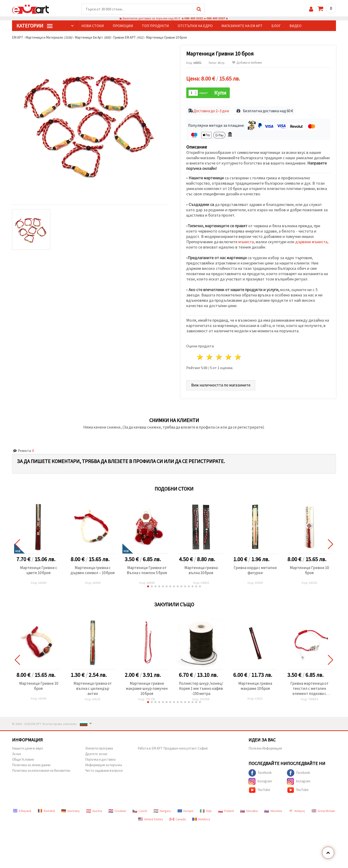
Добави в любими (247, 63)
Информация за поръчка (104, 765)
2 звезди (210, 357)
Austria (94, 811)
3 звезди (219, 357)
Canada (178, 819)
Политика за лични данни (31, 765)
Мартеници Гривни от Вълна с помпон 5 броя (147, 570)
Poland (226, 811)
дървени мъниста (311, 242)
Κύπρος (297, 811)
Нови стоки (93, 26)
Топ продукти (155, 26)
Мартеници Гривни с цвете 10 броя (39, 570)
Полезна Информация (265, 748)
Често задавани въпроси (104, 770)
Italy (206, 811)
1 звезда (200, 357)
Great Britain (323, 811)
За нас (17, 754)
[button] (148, 586)
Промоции (123, 26)
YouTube (259, 790)
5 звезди (238, 357)
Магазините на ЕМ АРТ (242, 26)
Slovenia (273, 811)
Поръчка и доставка (100, 759)
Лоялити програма (99, 748)
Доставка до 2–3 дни (211, 111)
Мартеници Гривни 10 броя (309, 570)
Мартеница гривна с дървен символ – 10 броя (93, 570)
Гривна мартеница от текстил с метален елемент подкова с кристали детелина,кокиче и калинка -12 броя (309, 688)
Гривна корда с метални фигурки (255, 570)
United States (151, 819)
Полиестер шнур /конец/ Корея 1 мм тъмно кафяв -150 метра (201, 688)
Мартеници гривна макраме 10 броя (255, 686)
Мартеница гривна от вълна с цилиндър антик (93, 688)
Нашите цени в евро (28, 748)
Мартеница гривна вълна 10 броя (201, 570)
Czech (140, 811)
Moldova (201, 819)
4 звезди (228, 357)
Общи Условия (23, 759)
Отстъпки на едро (195, 26)
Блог (276, 26)
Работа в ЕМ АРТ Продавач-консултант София (173, 748)
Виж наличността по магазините (221, 385)
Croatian (117, 811)
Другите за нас (96, 754)
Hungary (162, 811)
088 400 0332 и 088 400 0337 (205, 18)
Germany (71, 811)
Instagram (260, 781)
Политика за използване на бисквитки (41, 770)
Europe (185, 811)
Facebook (260, 773)
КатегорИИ (34, 26)
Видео (295, 26)
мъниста (246, 242)
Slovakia (249, 811)
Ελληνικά (22, 811)
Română (46, 811)
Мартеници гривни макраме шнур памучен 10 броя (147, 688)
